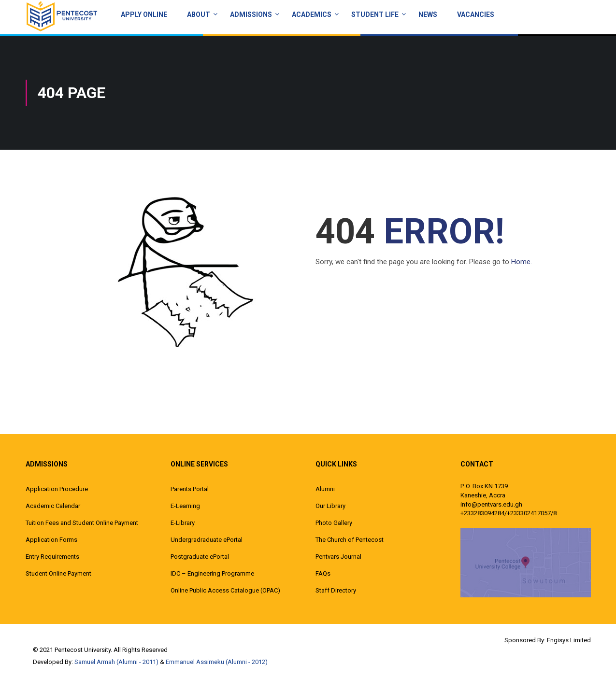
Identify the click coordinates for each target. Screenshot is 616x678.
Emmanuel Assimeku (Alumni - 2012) (217, 662)
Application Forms (51, 540)
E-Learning (185, 506)
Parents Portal (190, 489)
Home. (522, 262)
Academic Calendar (53, 506)
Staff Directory (336, 590)
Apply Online (144, 14)
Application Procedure (57, 489)
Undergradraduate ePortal (207, 540)
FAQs (323, 573)
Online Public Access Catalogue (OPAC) (225, 590)
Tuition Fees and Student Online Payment (82, 523)
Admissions (251, 14)
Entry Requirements (52, 557)
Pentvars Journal (338, 557)
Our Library (330, 506)
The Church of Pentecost (350, 540)
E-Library (183, 523)
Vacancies (476, 14)
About (199, 14)
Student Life (375, 14)
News (428, 14)
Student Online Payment (58, 573)
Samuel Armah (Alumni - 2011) (116, 662)
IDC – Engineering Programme (212, 573)
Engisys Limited (569, 640)
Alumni (325, 489)
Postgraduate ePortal (200, 557)
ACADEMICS (312, 14)
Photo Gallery (334, 523)
